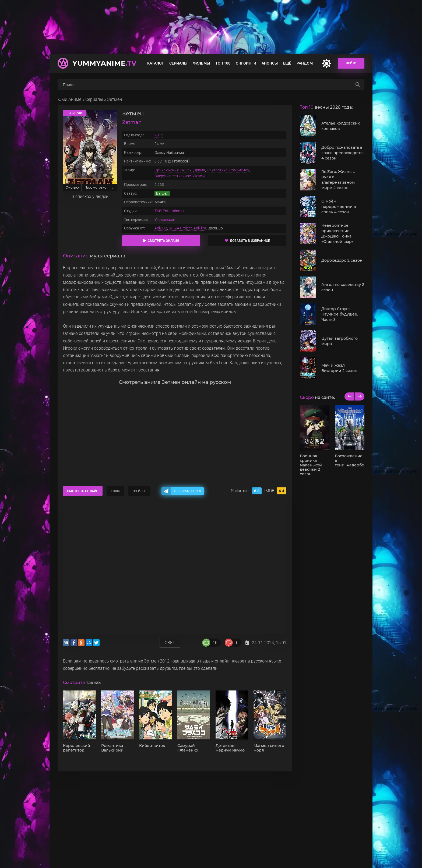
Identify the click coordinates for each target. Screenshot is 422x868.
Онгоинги (246, 63)
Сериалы (178, 63)
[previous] (349, 396)
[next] (359, 396)
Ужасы (199, 176)
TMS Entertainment (171, 211)
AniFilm (200, 228)
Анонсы (270, 63)
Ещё (287, 63)
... (113, 187)
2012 (159, 135)
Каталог (156, 63)
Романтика (239, 170)
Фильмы (201, 63)
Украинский (165, 219)
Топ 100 (223, 63)
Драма (199, 170)
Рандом (305, 63)
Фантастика (217, 170)
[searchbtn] (358, 85)
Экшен (186, 170)
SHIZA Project (180, 228)
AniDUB (161, 228)
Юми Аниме (69, 99)
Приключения (167, 170)
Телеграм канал (187, 491)
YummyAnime (104, 63)
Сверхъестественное (173, 176)
